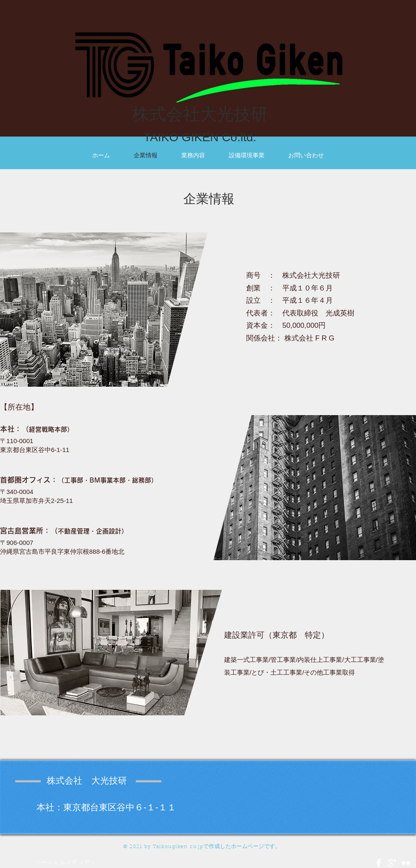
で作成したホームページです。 (242, 846)
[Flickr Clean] (406, 863)
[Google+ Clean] (392, 863)
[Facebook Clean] (379, 863)
